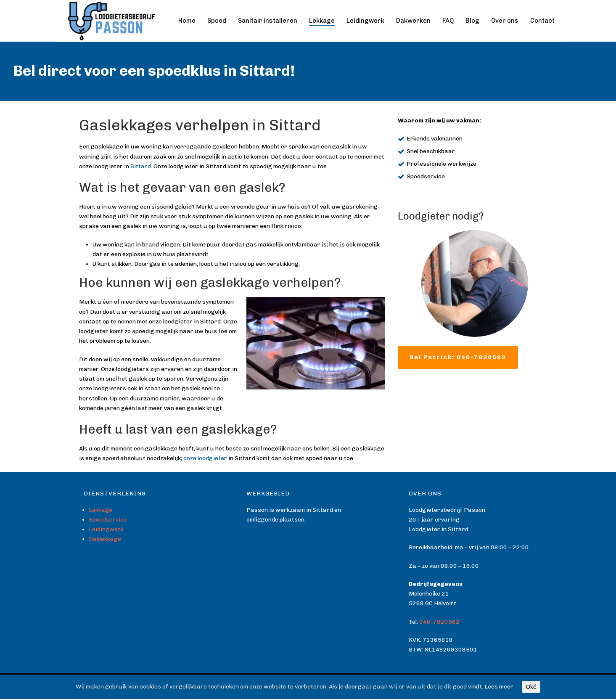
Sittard (141, 166)
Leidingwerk (365, 21)
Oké (531, 687)
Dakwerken (413, 21)
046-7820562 (439, 622)
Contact (542, 21)
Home (187, 21)
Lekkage (322, 21)
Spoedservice (108, 520)
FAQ (448, 21)
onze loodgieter (205, 458)
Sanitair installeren (268, 21)
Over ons (505, 21)
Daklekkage (105, 539)
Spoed (217, 21)
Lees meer (499, 687)
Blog (472, 21)
